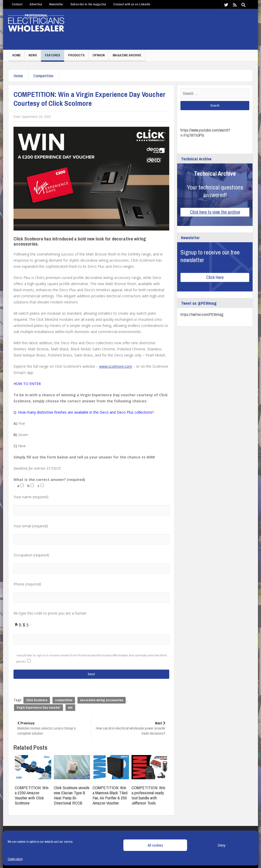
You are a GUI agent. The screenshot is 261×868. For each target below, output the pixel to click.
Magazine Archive (127, 55)
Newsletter (56, 4)
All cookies (155, 845)
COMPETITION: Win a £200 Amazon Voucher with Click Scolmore (32, 795)
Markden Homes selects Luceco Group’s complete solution (52, 728)
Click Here (215, 277)
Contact (17, 4)
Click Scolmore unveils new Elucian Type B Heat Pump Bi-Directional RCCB (72, 795)
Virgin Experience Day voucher (38, 707)
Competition (43, 76)
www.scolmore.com (116, 366)
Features (53, 55)
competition (64, 700)
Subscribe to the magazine (88, 4)
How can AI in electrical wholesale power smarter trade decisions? (130, 728)
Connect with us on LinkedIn (132, 4)
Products (76, 55)
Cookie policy (15, 859)
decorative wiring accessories (102, 700)
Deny (222, 845)
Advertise (36, 4)
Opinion (99, 55)
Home (16, 55)
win (70, 707)
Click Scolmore (37, 700)
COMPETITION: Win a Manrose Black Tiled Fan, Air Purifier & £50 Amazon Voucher (110, 795)
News (33, 55)
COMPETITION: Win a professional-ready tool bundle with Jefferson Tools (148, 795)
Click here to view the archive (215, 212)
